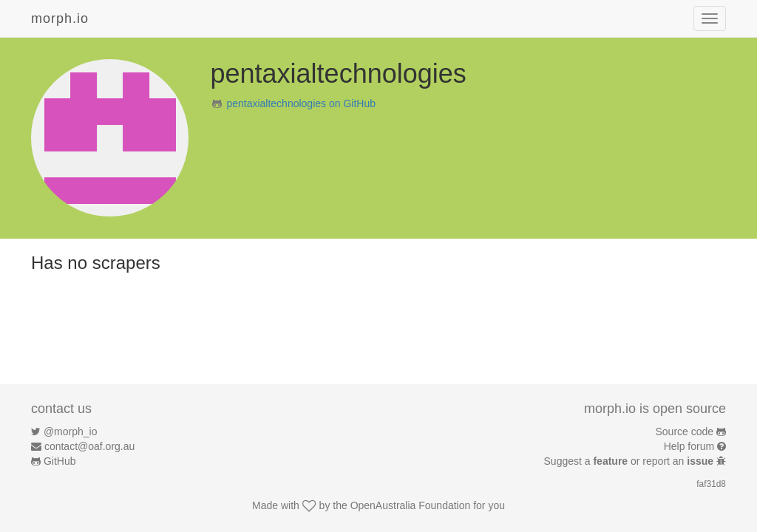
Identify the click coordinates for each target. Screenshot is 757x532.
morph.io (60, 18)
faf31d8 (711, 484)
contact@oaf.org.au (89, 446)
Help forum (689, 446)
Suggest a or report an (630, 461)
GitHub (60, 461)
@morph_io (71, 432)
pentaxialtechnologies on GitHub (301, 103)
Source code (685, 432)
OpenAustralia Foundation (411, 505)
